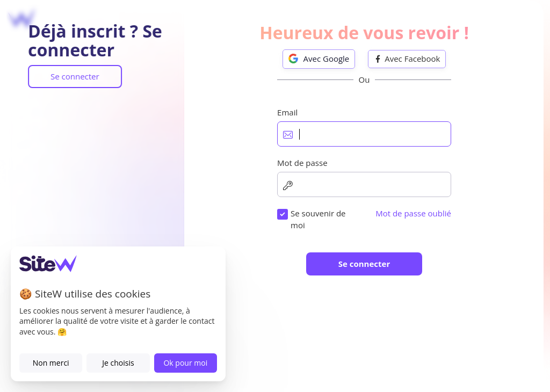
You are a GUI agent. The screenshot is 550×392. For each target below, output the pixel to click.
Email (262, 140)
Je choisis (118, 363)
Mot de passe (277, 190)
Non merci (51, 363)
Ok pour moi (185, 363)
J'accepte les (332, 291)
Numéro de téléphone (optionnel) (314, 240)
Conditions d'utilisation (356, 291)
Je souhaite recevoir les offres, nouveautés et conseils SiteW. (365, 323)
